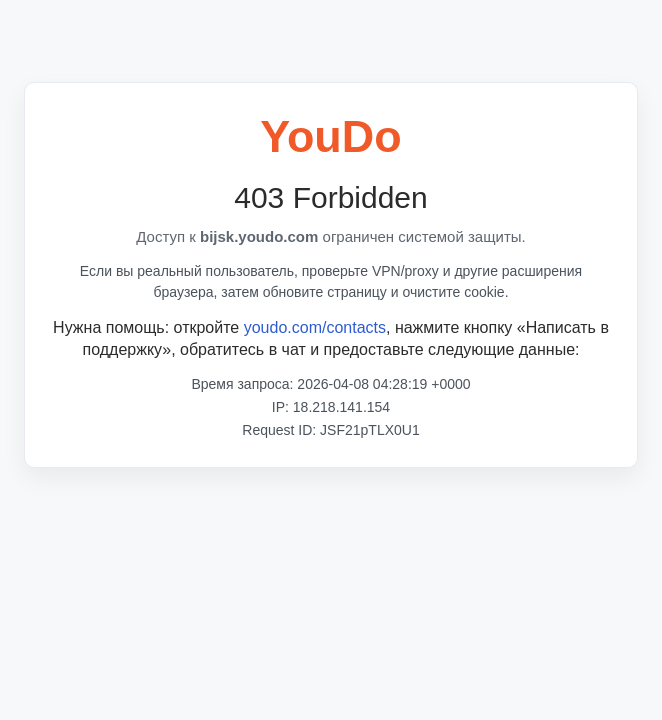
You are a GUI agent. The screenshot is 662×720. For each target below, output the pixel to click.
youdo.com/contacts (315, 327)
